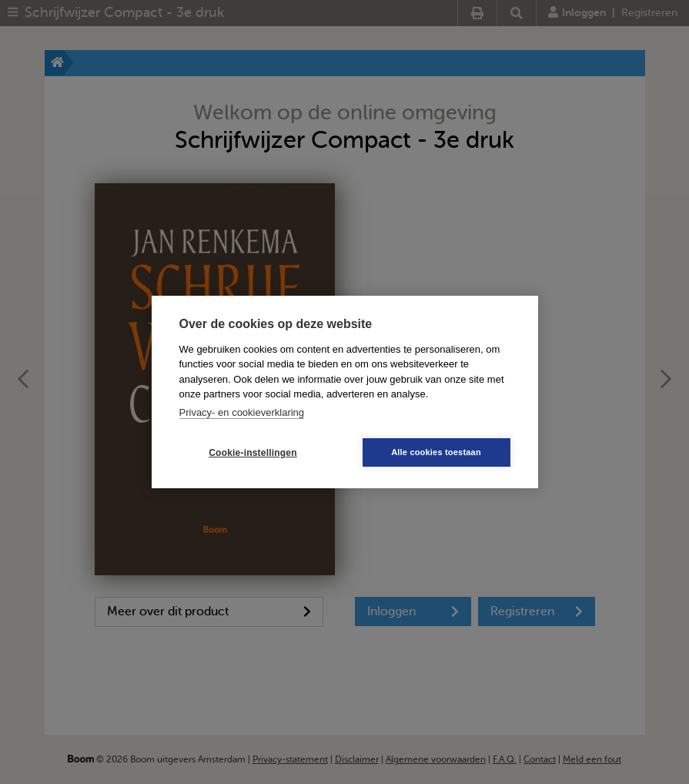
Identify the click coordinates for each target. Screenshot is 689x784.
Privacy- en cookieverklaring (242, 412)
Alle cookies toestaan (436, 452)
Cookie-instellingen (253, 453)
